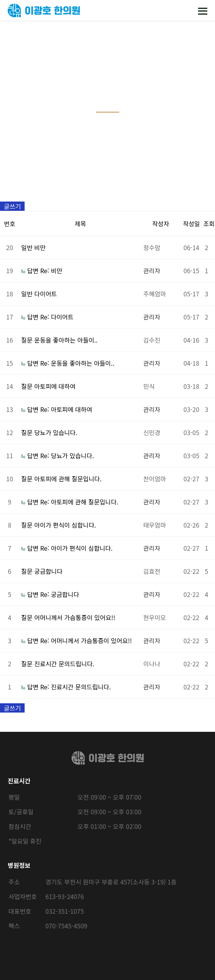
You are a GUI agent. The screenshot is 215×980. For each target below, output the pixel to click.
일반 (27, 247)
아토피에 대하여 (55, 386)
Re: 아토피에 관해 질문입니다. (79, 502)
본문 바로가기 (0, 0)
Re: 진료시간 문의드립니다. (75, 687)
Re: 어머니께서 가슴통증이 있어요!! (86, 640)
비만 (40, 247)
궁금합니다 (48, 571)
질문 (27, 340)
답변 (32, 271)
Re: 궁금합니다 (59, 594)
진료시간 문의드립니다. (64, 664)
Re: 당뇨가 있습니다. (67, 456)
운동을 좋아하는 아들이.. (66, 340)
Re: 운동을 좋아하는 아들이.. (77, 363)
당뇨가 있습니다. (56, 432)
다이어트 (46, 294)
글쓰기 (12, 206)
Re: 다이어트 (57, 317)
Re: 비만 (51, 271)
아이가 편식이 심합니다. (65, 525)
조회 (209, 224)
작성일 (191, 224)
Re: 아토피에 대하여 (66, 409)
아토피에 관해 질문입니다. (68, 479)
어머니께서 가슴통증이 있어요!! (75, 617)
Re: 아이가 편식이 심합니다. (76, 548)
